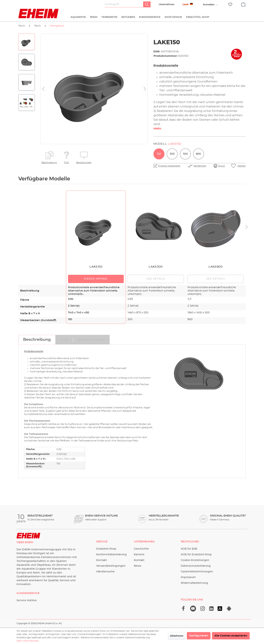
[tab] (37, 340)
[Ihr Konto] (209, 5)
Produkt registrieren (169, 166)
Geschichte (141, 549)
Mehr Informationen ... (29, 641)
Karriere (139, 555)
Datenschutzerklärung (196, 566)
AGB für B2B (189, 549)
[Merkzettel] (230, 5)
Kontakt (102, 560)
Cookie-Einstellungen (195, 560)
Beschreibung (49, 163)
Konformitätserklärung (111, 555)
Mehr (157, 129)
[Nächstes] (145, 89)
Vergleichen (200, 166)
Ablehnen (177, 636)
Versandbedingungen (111, 566)
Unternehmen (167, 4)
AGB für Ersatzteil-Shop (196, 555)
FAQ (66, 163)
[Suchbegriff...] (124, 4)
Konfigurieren (199, 636)
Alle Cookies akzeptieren (231, 636)
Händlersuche (106, 572)
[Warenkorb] (243, 4)
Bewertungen (84, 163)
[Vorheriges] (43, 89)
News (137, 566)
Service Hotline (27, 600)
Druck (222, 166)
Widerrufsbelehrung (194, 583)
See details (156, 279)
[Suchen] (147, 4)
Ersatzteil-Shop (106, 549)
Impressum (188, 577)
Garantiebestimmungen (197, 572)
